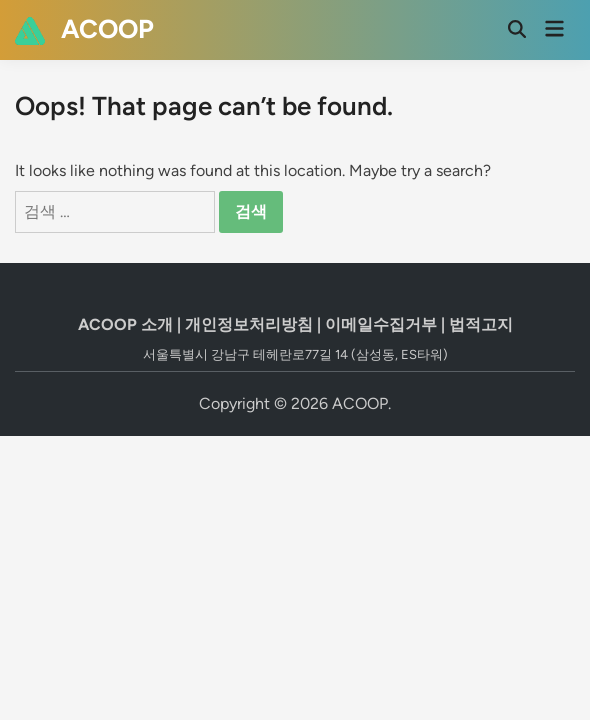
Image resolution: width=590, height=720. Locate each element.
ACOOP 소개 (125, 324)
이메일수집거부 (381, 324)
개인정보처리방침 (249, 324)
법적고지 (481, 324)
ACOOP (107, 29)
